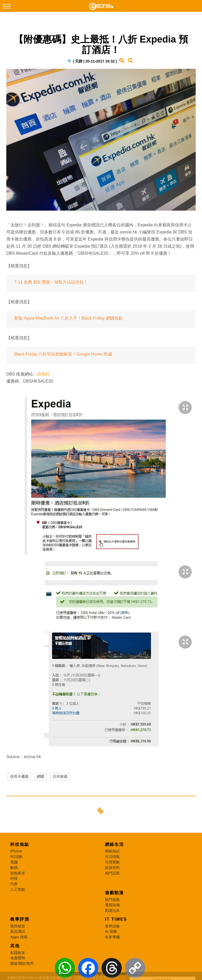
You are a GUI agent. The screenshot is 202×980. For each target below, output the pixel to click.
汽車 (14, 884)
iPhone (16, 851)
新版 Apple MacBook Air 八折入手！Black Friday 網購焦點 (69, 318)
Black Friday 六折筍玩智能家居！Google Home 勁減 (63, 354)
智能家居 (18, 873)
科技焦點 (20, 844)
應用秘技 (18, 926)
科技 (14, 878)
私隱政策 (18, 953)
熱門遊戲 (112, 900)
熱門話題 (112, 873)
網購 (41, 776)
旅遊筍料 (112, 868)
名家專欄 (112, 937)
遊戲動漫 (114, 893)
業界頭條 (112, 926)
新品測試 (18, 931)
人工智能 (18, 889)
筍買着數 (112, 862)
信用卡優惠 (19, 776)
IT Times (116, 919)
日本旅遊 (60, 776)
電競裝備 (112, 905)
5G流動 (16, 857)
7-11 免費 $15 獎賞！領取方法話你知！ (51, 282)
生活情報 (112, 857)
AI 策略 (111, 931)
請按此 (43, 374)
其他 (15, 946)
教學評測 (20, 919)
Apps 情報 (19, 937)
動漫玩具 (112, 910)
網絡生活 (114, 844)
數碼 (14, 868)
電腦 (14, 862)
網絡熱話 (112, 851)
